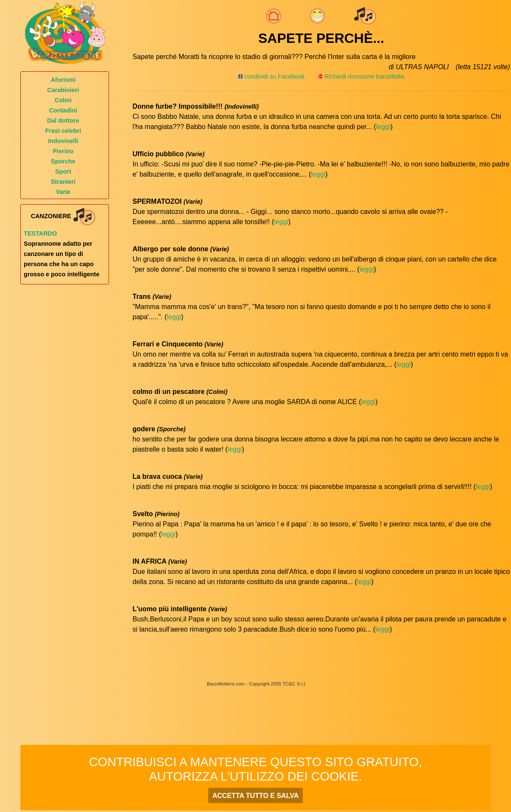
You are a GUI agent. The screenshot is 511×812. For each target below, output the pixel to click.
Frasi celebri (63, 131)
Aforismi (63, 80)
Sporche (63, 161)
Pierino (63, 151)
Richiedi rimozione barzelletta (364, 76)
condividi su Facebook (271, 76)
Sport (63, 171)
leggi (383, 127)
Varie (63, 192)
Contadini (63, 110)
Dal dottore (63, 121)
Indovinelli (63, 141)
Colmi (63, 100)
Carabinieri (63, 90)
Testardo (40, 233)
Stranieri (63, 182)
